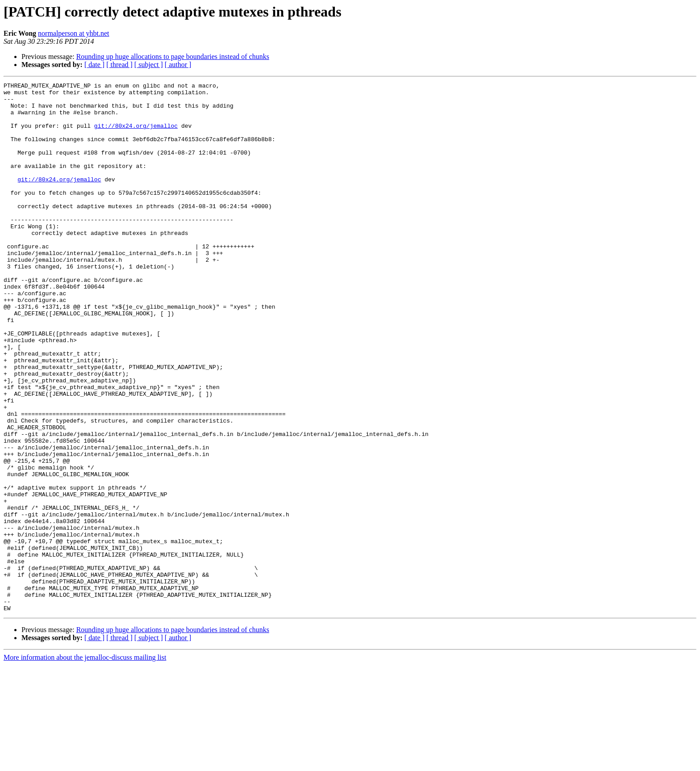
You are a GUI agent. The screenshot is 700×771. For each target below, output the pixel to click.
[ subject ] (149, 65)
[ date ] (94, 65)
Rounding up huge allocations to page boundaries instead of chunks (173, 57)
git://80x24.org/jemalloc (136, 135)
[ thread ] (119, 65)
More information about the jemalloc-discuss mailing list (85, 763)
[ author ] (178, 65)
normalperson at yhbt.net (74, 33)
